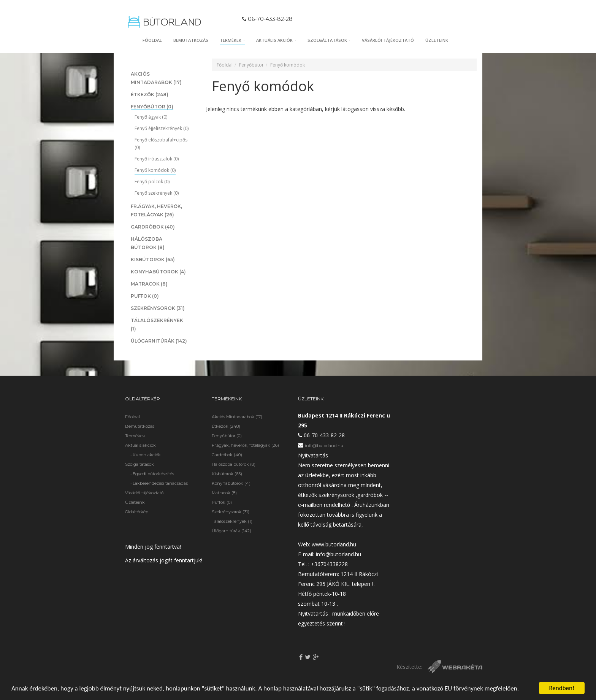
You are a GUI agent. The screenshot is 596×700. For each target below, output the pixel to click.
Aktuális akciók (276, 40)
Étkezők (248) (226, 426)
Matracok (149, 284)
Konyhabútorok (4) (231, 483)
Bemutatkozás (191, 40)
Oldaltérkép (137, 512)
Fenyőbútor (152, 107)
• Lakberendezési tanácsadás (159, 483)
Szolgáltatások (329, 40)
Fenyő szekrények (157, 193)
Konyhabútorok (158, 272)
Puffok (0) (222, 502)
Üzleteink (437, 40)
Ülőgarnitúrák (159, 341)
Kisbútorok (153, 260)
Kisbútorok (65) (227, 474)
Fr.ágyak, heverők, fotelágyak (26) (245, 445)
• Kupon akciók (146, 455)
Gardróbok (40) (227, 455)
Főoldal (152, 40)
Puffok (145, 296)
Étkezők (150, 94)
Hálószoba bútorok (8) (234, 464)
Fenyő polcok (152, 182)
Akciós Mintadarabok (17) (237, 417)
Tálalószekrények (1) (232, 521)
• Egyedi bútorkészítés (152, 474)
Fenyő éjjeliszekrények (162, 128)
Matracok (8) (224, 493)
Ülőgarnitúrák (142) (231, 531)
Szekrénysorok (158, 308)
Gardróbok (153, 227)
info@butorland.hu (324, 446)
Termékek (232, 40)
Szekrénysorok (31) (231, 512)
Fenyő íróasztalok (157, 159)
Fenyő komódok (155, 170)
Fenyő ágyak (151, 117)
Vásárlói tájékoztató (388, 40)
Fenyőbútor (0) (227, 436)
